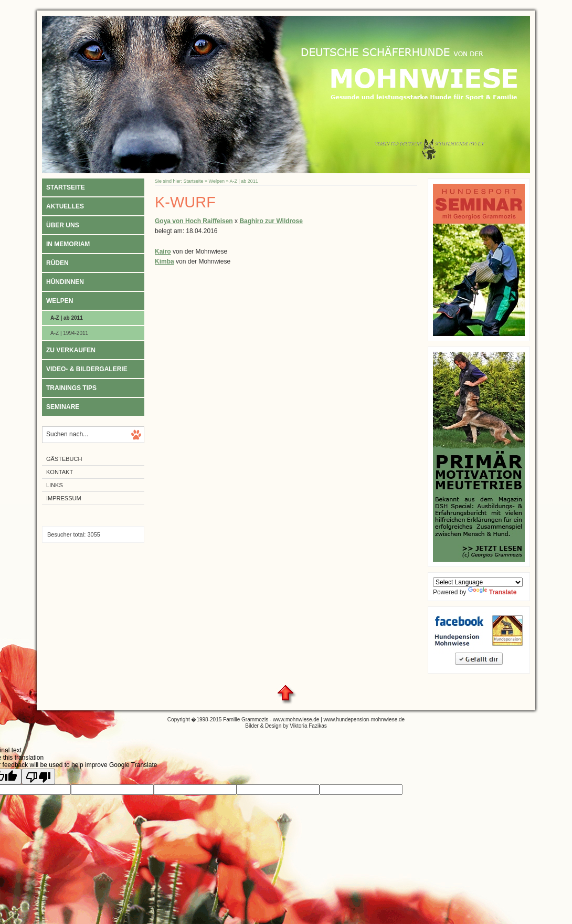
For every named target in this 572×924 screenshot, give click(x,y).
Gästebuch (64, 459)
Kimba (165, 261)
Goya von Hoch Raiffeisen (194, 221)
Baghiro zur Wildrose (271, 221)
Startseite (66, 187)
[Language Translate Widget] (478, 582)
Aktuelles (65, 206)
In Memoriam (68, 244)
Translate (492, 592)
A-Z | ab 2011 (67, 318)
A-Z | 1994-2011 (69, 333)
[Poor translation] (38, 776)
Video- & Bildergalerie (87, 369)
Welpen (60, 301)
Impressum (64, 498)
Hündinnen (65, 282)
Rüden (57, 263)
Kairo (163, 251)
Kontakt (60, 472)
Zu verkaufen (71, 350)
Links (55, 485)
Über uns (63, 225)
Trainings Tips (71, 388)
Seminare (63, 407)
